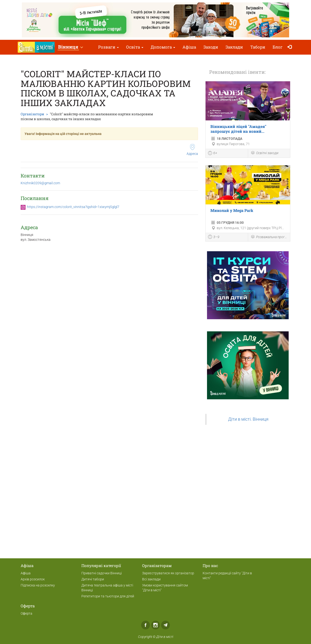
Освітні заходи (264, 153)
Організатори (32, 114)
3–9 (214, 237)
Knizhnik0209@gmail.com (40, 183)
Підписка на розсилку (38, 585)
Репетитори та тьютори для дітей (108, 596)
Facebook (146, 625)
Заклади (234, 47)
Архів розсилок (33, 579)
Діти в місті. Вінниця (248, 419)
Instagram (155, 625)
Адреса (192, 150)
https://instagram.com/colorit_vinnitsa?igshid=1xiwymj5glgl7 (73, 207)
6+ (213, 154)
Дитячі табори (93, 579)
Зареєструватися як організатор (168, 573)
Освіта (135, 47)
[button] (70, 47)
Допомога (163, 47)
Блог (278, 47)
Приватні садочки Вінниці (102, 573)
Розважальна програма (269, 237)
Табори (258, 47)
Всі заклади (151, 579)
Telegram (165, 625)
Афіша (189, 47)
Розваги (108, 47)
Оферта (26, 613)
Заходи (211, 47)
